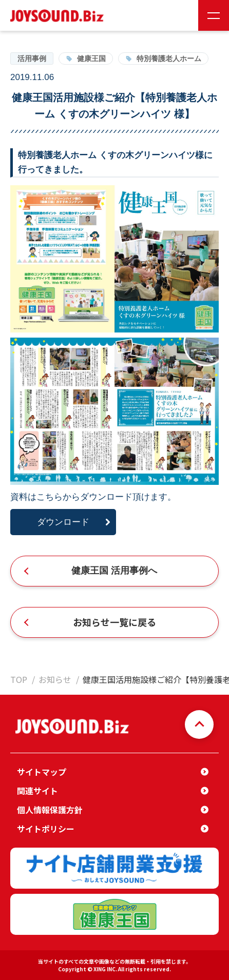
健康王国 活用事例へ (114, 571)
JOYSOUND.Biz (59, 16)
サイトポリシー (46, 829)
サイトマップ (42, 772)
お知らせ (55, 679)
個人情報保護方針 (50, 810)
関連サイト (37, 791)
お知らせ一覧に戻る (115, 622)
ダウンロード (63, 522)
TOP (19, 679)
